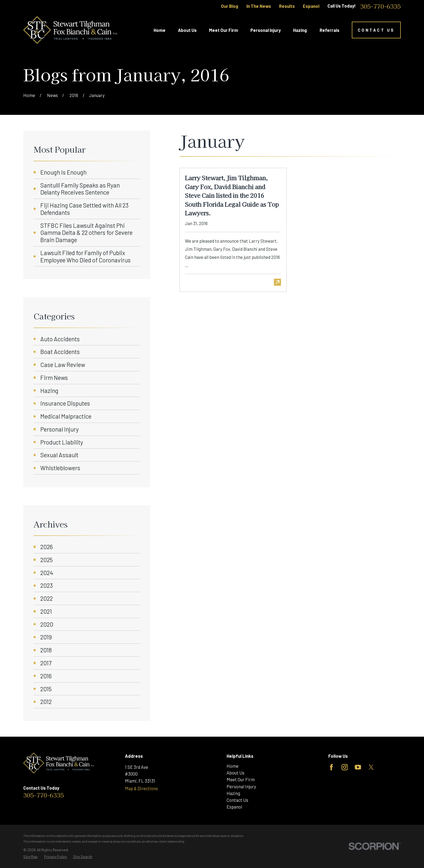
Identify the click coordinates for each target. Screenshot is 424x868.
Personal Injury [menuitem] (266, 30)
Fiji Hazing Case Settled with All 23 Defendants (84, 209)
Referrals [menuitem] (329, 30)
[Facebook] (331, 767)
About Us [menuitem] (187, 30)
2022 (47, 598)
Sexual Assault (59, 455)
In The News (259, 6)
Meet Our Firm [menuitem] (223, 30)
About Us (236, 773)
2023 (47, 585)
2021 (46, 611)
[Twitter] (371, 767)
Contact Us (376, 30)
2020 (47, 624)
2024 (47, 573)
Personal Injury (59, 429)
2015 (46, 689)
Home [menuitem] (160, 30)
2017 (46, 663)
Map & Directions (141, 788)
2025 (47, 560)
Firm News (54, 378)
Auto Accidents (60, 339)
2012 (46, 702)
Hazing (49, 390)
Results (287, 6)
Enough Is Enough (63, 172)
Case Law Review (63, 365)
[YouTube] (358, 767)
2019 (46, 637)
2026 (47, 547)
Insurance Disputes (65, 403)
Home (233, 766)
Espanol (311, 6)
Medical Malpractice (66, 416)
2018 (46, 650)
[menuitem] (30, 857)
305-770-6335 (380, 6)
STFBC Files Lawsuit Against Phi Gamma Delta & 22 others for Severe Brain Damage (86, 233)
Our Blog (230, 6)
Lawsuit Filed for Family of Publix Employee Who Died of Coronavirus (85, 256)
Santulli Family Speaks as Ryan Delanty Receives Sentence (80, 189)
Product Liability (62, 442)
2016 (46, 676)
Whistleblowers (60, 468)
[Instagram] (345, 767)
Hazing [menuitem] (300, 30)
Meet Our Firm (241, 779)
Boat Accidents (60, 352)
